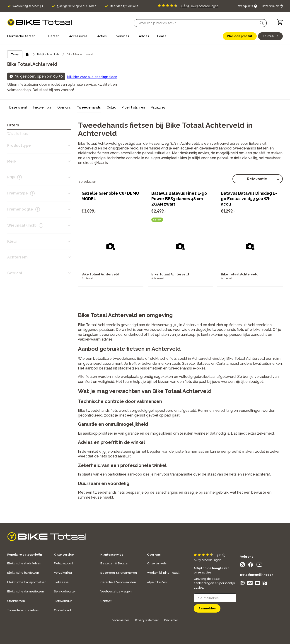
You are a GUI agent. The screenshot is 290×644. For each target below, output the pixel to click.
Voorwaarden (121, 620)
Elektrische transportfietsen (27, 582)
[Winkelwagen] (280, 22)
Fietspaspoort (63, 563)
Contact (106, 601)
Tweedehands (89, 107)
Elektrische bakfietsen (23, 573)
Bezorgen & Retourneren (119, 573)
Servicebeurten (65, 591)
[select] (258, 179)
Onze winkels (157, 563)
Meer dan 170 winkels (124, 6)
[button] (262, 23)
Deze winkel (18, 107)
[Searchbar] (198, 23)
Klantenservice (112, 555)
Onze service (64, 555)
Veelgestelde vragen (116, 591)
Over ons (64, 107)
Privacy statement (147, 620)
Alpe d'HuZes (157, 582)
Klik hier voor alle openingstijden (92, 77)
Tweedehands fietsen (23, 610)
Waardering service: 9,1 (28, 6)
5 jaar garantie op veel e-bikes (76, 6)
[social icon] (242, 566)
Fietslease (61, 582)
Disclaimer (171, 620)
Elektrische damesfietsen (26, 591)
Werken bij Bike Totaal (163, 573)
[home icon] (27, 54)
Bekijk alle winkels (48, 54)
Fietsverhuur (42, 107)
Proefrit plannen (133, 107)
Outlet (111, 107)
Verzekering (63, 573)
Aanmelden (207, 608)
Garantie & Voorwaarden (118, 582)
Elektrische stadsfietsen (24, 563)
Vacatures (158, 107)
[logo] (40, 22)
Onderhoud (62, 610)
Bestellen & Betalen (115, 563)
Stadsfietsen (16, 601)
